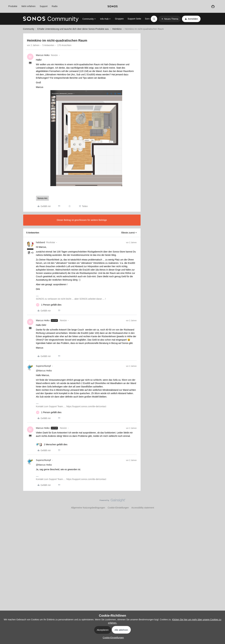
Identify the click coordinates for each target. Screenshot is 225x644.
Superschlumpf (43, 366)
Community (29, 29)
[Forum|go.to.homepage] (51, 19)
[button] (170, 19)
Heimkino (117, 29)
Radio (55, 6)
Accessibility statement (143, 508)
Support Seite (134, 19)
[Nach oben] (219, 503)
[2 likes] (52, 445)
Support (44, 6)
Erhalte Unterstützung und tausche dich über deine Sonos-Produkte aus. (73, 29)
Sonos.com (150, 19)
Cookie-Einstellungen (118, 508)
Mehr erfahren (28, 6)
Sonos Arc (43, 198)
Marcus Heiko (43, 55)
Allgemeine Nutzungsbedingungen (88, 508)
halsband (41, 242)
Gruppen (119, 19)
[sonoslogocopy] (113, 6)
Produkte (13, 6)
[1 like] (49, 305)
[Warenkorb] (213, 6)
